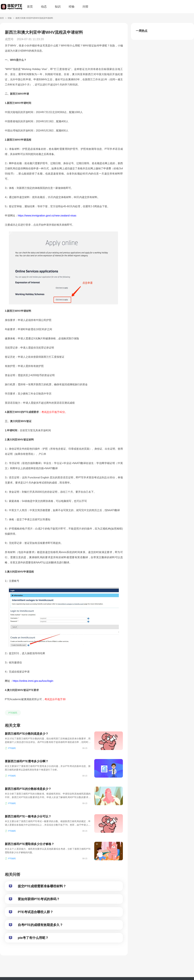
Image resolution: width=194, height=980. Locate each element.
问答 (86, 7)
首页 (30, 7)
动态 (44, 7)
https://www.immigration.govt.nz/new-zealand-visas (47, 216)
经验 (72, 7)
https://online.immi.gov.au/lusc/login (33, 681)
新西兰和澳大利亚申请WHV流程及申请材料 (34, 18)
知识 (58, 7)
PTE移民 (13, 713)
